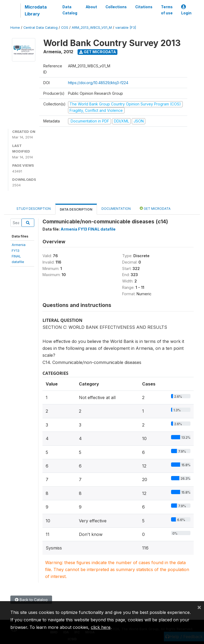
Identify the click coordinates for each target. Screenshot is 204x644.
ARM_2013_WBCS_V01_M (92, 28)
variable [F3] (126, 28)
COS (65, 28)
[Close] (199, 607)
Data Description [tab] (76, 209)
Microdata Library (36, 10)
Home (15, 28)
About (91, 7)
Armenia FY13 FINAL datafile (88, 229)
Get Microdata (98, 52)
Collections (116, 7)
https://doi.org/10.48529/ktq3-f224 (98, 83)
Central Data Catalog (41, 28)
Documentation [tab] (116, 209)
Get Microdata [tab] (155, 208)
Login (186, 10)
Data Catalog (70, 10)
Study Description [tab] (34, 209)
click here (101, 627)
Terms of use (167, 10)
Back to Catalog (31, 600)
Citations (144, 7)
